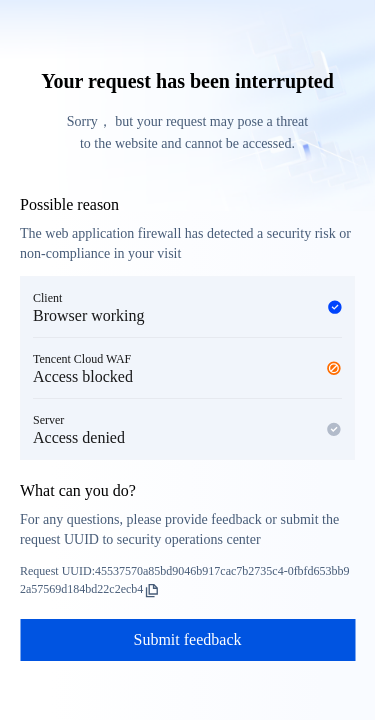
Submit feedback (188, 639)
